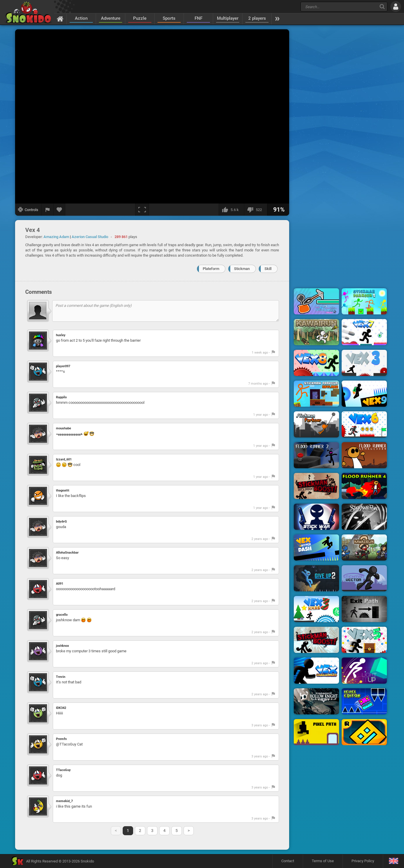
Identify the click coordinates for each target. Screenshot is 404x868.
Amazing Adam (56, 237)
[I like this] (231, 210)
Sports (169, 18)
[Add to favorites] (59, 210)
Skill (268, 269)
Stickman (242, 269)
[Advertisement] (340, 117)
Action (81, 18)
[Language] (393, 861)
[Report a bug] (48, 210)
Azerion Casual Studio (90, 237)
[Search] (382, 7)
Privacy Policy (363, 861)
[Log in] (396, 7)
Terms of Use (323, 861)
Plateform (211, 269)
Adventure (111, 18)
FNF (199, 18)
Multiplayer (228, 18)
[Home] (60, 19)
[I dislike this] (256, 210)
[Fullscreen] (142, 210)
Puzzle (140, 18)
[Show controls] (28, 210)
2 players (257, 18)
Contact (288, 861)
